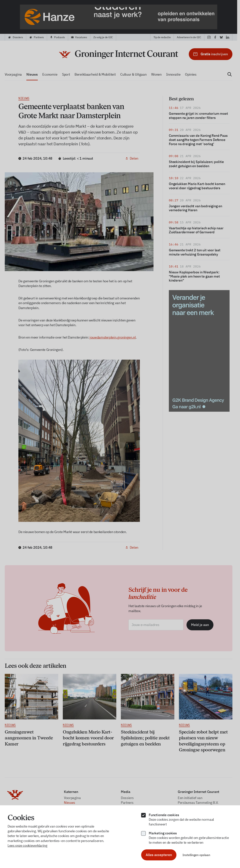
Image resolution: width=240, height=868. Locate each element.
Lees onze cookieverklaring (28, 845)
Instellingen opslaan (196, 855)
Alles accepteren (159, 855)
